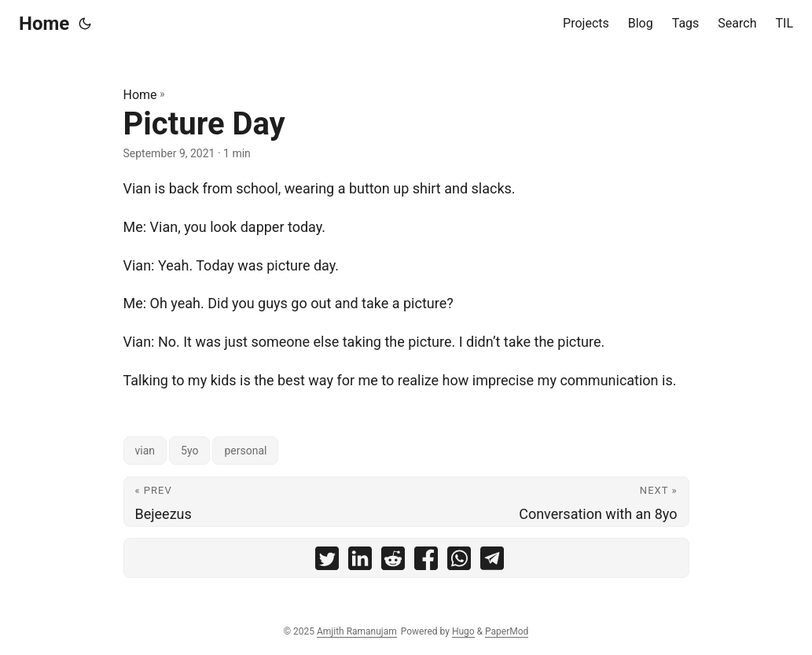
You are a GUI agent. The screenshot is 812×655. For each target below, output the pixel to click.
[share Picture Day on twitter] (327, 562)
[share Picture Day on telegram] (492, 562)
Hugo (463, 631)
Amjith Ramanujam (357, 631)
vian (145, 451)
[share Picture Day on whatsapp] (459, 562)
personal (245, 451)
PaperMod (507, 631)
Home (44, 24)
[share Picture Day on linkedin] (360, 562)
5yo (189, 451)
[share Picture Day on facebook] (426, 562)
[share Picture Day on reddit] (393, 562)
